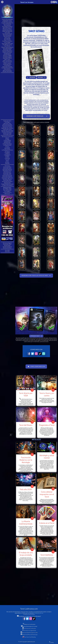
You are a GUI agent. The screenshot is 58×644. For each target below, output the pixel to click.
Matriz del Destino (7, 70)
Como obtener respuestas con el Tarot (47, 494)
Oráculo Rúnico (7, 54)
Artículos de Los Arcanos (7, 131)
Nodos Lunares (7, 63)
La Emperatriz (7, 141)
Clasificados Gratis (7, 129)
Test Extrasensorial (7, 247)
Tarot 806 (7, 250)
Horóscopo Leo (7, 172)
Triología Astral (7, 53)
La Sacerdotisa (7, 140)
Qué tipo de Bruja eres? (7, 132)
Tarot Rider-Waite (7, 189)
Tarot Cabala (7, 42)
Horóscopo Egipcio (7, 243)
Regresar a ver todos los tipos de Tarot (37, 116)
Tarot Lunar (7, 37)
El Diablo (7, 156)
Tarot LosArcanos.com (29, 609)
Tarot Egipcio (7, 191)
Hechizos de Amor (7, 248)
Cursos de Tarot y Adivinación (7, 193)
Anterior (31, 77)
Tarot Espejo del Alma (7, 27)
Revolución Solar (7, 50)
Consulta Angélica (7, 57)
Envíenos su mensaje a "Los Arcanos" (29, 616)
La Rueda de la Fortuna (7, 150)
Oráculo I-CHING (7, 56)
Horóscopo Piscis (7, 180)
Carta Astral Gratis (7, 48)
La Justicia (7, 148)
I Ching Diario (7, 65)
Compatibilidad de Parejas (7, 184)
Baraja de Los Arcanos (7, 137)
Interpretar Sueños (7, 127)
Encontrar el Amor (7, 29)
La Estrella (7, 158)
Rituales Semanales (7, 71)
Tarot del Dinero (7, 36)
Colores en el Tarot (47, 523)
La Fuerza (7, 151)
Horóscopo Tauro (7, 168)
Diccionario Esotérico (7, 126)
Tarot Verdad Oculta (7, 34)
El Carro (7, 146)
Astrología (7, 122)
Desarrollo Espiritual (7, 31)
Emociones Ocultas (7, 124)
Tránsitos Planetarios (7, 51)
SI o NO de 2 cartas (7, 45)
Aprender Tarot (7, 123)
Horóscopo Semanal (7, 67)
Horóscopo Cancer (7, 171)
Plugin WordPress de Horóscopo (29, 635)
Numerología (7, 245)
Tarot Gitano (7, 46)
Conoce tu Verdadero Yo (7, 23)
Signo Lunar (7, 59)
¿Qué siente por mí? (7, 28)
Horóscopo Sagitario (7, 177)
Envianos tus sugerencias (29, 630)
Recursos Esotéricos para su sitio (29, 633)
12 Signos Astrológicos (7, 185)
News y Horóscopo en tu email (29, 626)
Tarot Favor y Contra (7, 41)
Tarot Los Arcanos (27, 2)
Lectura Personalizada (7, 19)
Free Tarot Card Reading (29, 637)
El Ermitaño (7, 149)
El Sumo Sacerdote (7, 144)
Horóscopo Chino (7, 244)
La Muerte (7, 154)
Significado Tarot (7, 121)
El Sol (7, 161)
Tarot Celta (7, 33)
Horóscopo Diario (7, 64)
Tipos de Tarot (7, 69)
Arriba (51, 642)
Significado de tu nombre (7, 128)
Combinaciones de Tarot (7, 68)
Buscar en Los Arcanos (29, 624)
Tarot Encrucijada (7, 35)
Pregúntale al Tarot (47, 425)
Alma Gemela (7, 183)
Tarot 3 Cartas (7, 40)
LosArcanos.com (31, 642)
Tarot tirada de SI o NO (7, 44)
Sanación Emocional (7, 30)
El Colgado (7, 152)
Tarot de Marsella (7, 190)
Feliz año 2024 (26, 489)
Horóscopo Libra (7, 174)
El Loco (7, 138)
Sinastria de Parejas (7, 52)
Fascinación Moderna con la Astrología (26, 460)
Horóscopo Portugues (7, 182)
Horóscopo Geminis (7, 169)
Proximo (42, 77)
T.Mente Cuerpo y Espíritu (7, 47)
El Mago (7, 139)
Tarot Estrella (7, 39)
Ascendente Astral (7, 58)
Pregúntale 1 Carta (7, 20)
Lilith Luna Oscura (7, 61)
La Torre (7, 157)
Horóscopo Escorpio (7, 175)
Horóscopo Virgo (7, 173)
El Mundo (7, 163)
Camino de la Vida (7, 133)
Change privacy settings (29, 614)
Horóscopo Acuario (7, 179)
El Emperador (7, 143)
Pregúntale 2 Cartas (7, 22)
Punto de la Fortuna (7, 62)
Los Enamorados (7, 145)
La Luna (7, 160)
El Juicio (7, 162)
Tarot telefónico (47, 555)
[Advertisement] (7, 96)
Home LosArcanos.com (36, 366)
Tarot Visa (7, 252)
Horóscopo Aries (7, 167)
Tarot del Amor (7, 25)
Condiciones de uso (39, 613)
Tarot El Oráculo (7, 24)
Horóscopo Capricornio (7, 178)
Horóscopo (7, 166)
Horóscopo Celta (7, 134)
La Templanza (7, 155)
